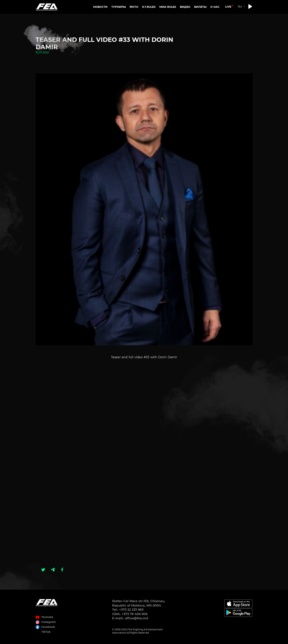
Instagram (49, 622)
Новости (100, 7)
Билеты (200, 7)
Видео (185, 7)
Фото (134, 7)
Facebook (48, 627)
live (228, 7)
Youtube (47, 617)
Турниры (119, 7)
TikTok (46, 632)
